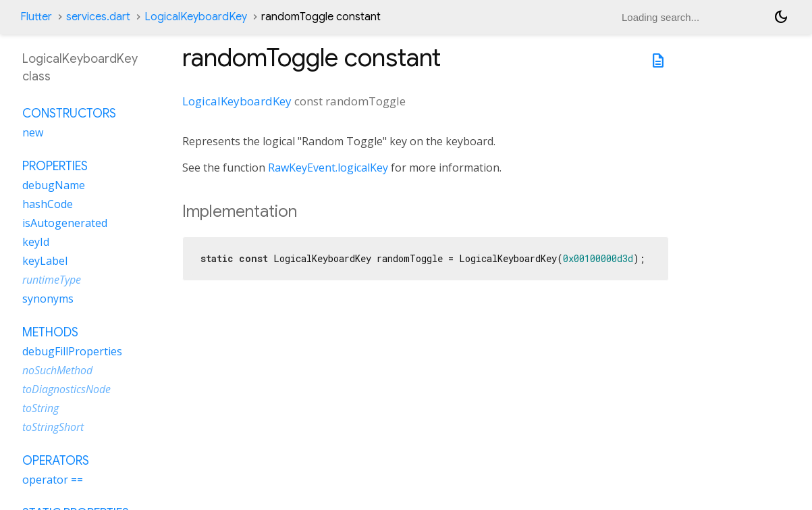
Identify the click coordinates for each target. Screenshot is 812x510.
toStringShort (53, 427)
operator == (53, 480)
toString (40, 408)
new (33, 132)
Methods (50, 332)
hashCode (48, 204)
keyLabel (45, 261)
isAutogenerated (65, 223)
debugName (54, 185)
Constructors (69, 113)
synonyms (48, 299)
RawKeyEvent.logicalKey (328, 168)
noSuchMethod (57, 370)
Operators (56, 461)
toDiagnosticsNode (66, 389)
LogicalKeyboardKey (196, 17)
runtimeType (52, 280)
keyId (36, 242)
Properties (55, 166)
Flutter (36, 17)
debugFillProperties (72, 351)
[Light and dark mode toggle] (781, 17)
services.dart (98, 17)
